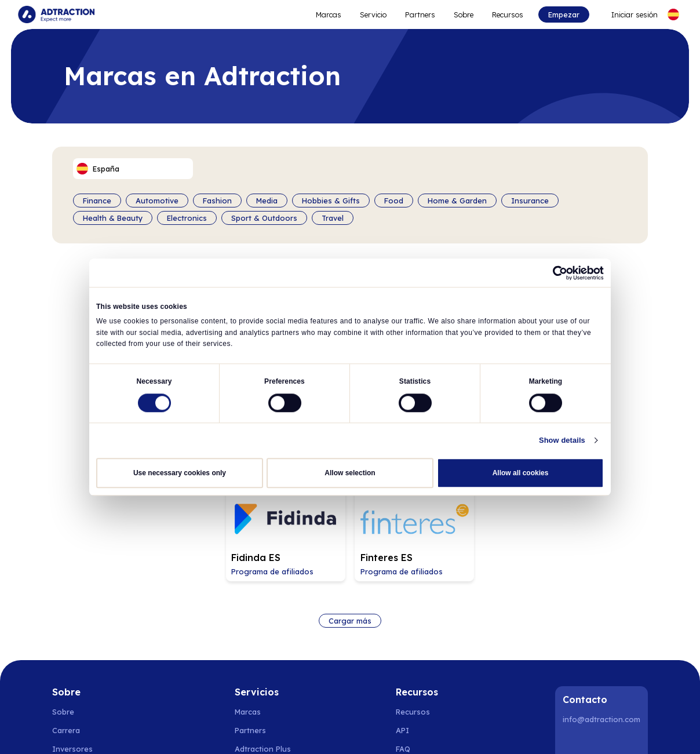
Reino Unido (518, 731)
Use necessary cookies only (180, 472)
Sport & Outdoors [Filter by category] (264, 218)
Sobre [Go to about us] (63, 593)
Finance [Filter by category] (97, 201)
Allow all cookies (521, 472)
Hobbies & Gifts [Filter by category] (331, 201)
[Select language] (673, 14)
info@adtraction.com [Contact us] (601, 601)
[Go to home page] (57, 14)
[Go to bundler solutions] (263, 668)
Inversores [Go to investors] (72, 631)
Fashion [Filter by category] (217, 201)
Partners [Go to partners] (250, 612)
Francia (448, 731)
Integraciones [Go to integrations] (422, 649)
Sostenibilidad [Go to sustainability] (78, 668)
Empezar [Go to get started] (563, 14)
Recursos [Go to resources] (508, 14)
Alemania (350, 731)
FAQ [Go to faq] (403, 631)
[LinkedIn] (574, 626)
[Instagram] (603, 626)
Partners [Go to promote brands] (420, 14)
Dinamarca (143, 731)
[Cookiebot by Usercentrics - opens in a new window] (553, 273)
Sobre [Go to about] (464, 14)
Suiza (384, 731)
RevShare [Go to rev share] (252, 649)
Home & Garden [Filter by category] (457, 201)
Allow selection (350, 472)
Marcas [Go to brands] (248, 593)
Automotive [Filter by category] (157, 201)
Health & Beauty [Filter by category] (113, 218)
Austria (415, 731)
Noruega (100, 731)
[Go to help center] (423, 668)
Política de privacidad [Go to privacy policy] (91, 686)
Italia (478, 731)
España (258, 731)
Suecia (64, 731)
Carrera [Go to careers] (66, 612)
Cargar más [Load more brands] (350, 502)
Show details (565, 440)
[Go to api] (423, 612)
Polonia (224, 731)
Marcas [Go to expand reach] (329, 14)
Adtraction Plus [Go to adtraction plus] (263, 631)
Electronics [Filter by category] (187, 218)
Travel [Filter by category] (333, 218)
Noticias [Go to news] (67, 649)
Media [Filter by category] (267, 201)
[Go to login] (627, 14)
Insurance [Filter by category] (530, 201)
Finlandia (187, 731)
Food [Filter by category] (394, 201)
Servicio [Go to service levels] (373, 14)
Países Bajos (302, 731)
